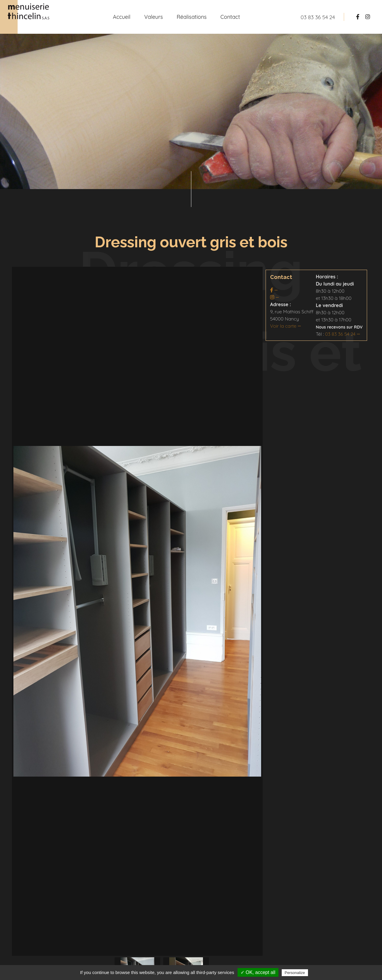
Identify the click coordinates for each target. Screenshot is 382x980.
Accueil (122, 17)
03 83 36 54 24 (340, 334)
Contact (230, 17)
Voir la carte (283, 326)
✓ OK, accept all (258, 972)
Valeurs (153, 17)
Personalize (295, 973)
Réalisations (192, 17)
